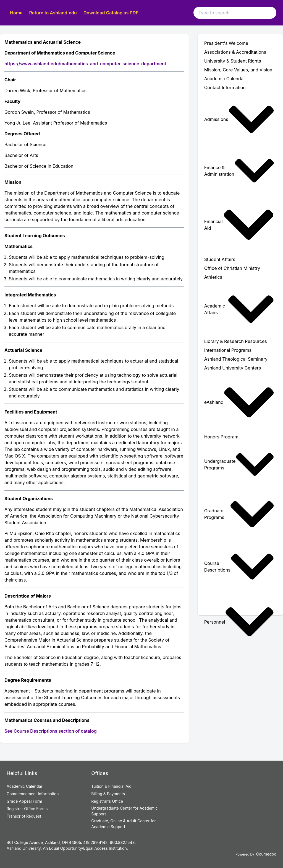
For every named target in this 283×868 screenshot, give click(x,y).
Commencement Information (33, 794)
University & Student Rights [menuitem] (233, 61)
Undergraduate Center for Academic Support (124, 811)
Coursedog (266, 854)
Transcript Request (24, 816)
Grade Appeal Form (24, 801)
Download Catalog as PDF (111, 13)
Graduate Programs (239, 514)
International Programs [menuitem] (228, 350)
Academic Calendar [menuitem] (225, 79)
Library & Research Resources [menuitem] (236, 341)
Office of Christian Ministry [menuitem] (232, 268)
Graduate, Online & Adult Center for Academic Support (123, 824)
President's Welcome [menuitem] (226, 43)
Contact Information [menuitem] (225, 87)
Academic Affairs (239, 309)
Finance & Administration (239, 171)
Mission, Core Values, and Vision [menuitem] (238, 70)
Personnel (239, 622)
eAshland (239, 402)
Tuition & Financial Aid (111, 786)
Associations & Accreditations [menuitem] (235, 52)
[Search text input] (235, 13)
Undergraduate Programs (239, 464)
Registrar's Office (107, 801)
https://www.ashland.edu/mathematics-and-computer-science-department (85, 64)
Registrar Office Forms (27, 809)
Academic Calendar (25, 786)
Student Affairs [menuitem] (220, 259)
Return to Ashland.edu (53, 13)
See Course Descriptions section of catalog (51, 731)
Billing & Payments (108, 794)
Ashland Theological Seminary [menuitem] (236, 359)
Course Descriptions (239, 567)
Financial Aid (239, 225)
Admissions (239, 119)
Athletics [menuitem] (213, 277)
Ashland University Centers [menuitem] (233, 368)
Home (16, 13)
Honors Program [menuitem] (221, 437)
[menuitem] (240, 119)
